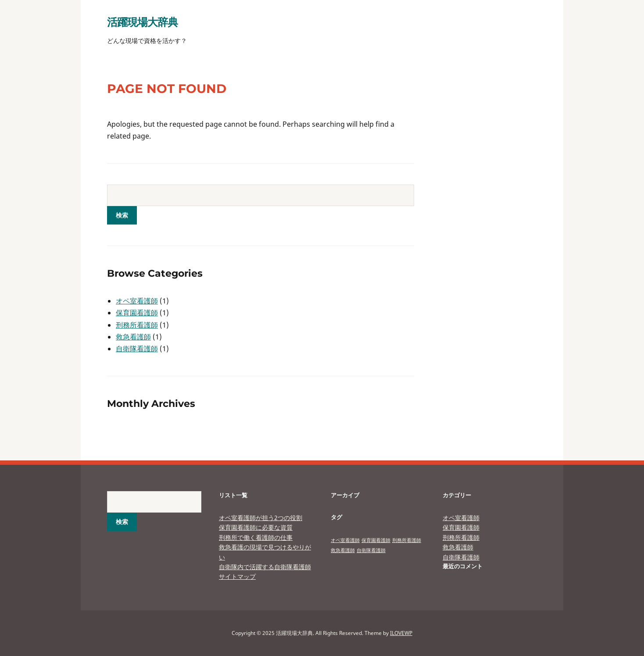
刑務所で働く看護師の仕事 (256, 537)
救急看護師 (133, 337)
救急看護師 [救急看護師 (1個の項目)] (343, 550)
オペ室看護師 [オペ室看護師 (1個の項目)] (345, 540)
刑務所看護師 (137, 325)
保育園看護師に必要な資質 (256, 527)
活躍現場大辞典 (142, 22)
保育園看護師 (137, 313)
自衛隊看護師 (137, 349)
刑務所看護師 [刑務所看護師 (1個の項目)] (407, 540)
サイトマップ (237, 576)
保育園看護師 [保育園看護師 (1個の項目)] (376, 540)
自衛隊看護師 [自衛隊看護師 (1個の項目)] (371, 550)
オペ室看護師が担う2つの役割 (261, 518)
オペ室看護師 (137, 301)
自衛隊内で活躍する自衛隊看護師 (265, 567)
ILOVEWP (401, 633)
